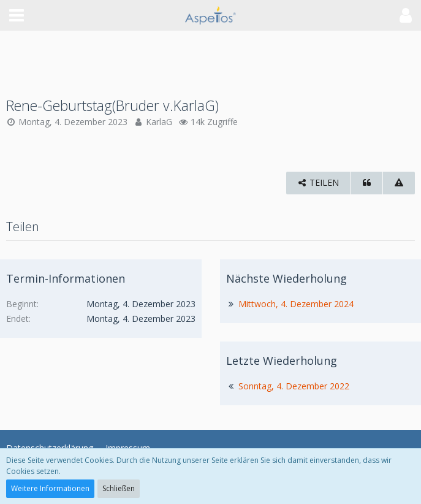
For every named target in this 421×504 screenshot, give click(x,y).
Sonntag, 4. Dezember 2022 (294, 386)
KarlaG (159, 122)
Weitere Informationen (50, 488)
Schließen (119, 488)
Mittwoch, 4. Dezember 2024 (296, 304)
